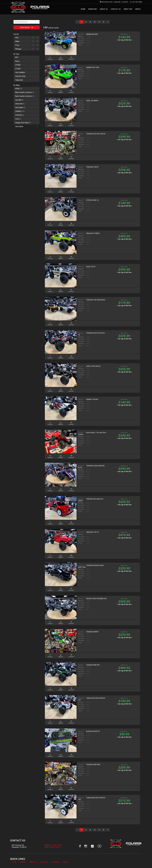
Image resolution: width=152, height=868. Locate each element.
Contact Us (44, 862)
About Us (33, 862)
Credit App (55, 862)
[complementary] (146, 862)
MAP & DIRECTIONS (52, 847)
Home (14, 862)
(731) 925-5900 (137, 2)
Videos (65, 862)
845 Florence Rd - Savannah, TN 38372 (115, 2)
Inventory (23, 862)
